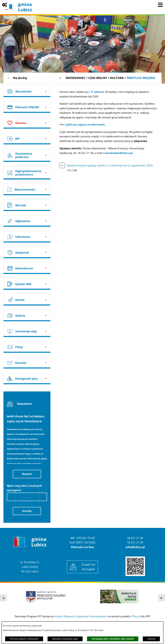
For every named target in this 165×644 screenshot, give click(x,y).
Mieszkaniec (75, 78)
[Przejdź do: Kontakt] (27, 363)
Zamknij (151, 639)
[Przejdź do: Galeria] (27, 315)
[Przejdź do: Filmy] (27, 347)
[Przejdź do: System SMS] (27, 284)
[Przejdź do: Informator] (27, 237)
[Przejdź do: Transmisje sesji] (27, 331)
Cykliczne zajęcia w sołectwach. (85, 125)
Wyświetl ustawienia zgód (65, 639)
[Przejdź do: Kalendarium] (27, 268)
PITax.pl (136, 616)
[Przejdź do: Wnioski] (27, 205)
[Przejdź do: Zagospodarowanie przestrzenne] (27, 173)
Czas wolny (98, 78)
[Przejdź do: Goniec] (27, 300)
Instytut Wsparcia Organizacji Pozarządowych (81, 616)
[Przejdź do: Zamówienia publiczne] (27, 155)
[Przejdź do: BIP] (27, 139)
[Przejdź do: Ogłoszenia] (27, 221)
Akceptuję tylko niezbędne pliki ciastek (113, 639)
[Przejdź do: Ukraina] (27, 123)
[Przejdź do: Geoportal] (27, 252)
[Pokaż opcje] (5, 5)
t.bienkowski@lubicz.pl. (118, 153)
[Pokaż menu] (160, 5)
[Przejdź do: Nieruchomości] (27, 189)
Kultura (117, 78)
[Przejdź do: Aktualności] (27, 91)
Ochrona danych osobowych (24, 639)
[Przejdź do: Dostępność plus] (27, 379)
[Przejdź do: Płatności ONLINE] (27, 107)
